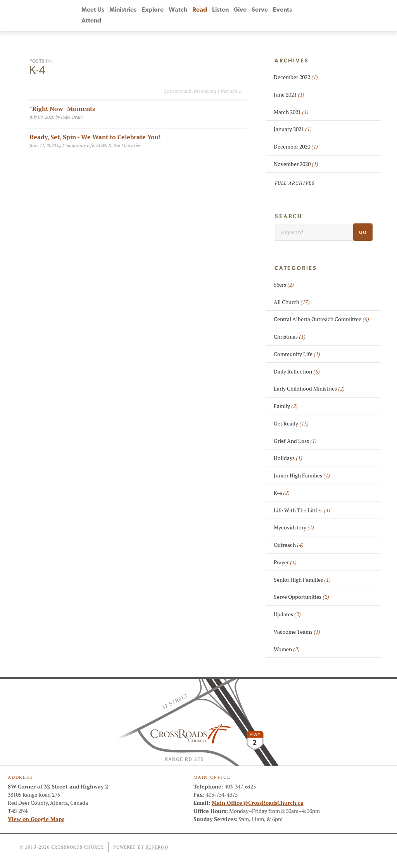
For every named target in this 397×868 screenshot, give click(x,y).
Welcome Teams (297, 632)
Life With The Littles (302, 510)
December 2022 (296, 77)
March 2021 (291, 112)
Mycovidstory (294, 527)
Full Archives (295, 183)
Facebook (307, 16)
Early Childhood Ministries (309, 389)
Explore (153, 10)
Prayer (285, 562)
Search (289, 216)
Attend (91, 21)
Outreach (289, 545)
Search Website (349, 16)
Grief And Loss (295, 441)
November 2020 (296, 164)
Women (287, 649)
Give (240, 10)
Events (282, 10)
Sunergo (157, 847)
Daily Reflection (297, 372)
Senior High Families (302, 580)
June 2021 (289, 95)
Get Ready (291, 424)
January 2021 (293, 129)
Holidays (288, 458)
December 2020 (296, 147)
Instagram (335, 16)
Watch (178, 10)
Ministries (123, 10)
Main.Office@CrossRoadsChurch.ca (258, 803)
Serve (260, 10)
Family (286, 406)
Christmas (290, 337)
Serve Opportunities (301, 597)
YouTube (321, 16)
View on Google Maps (36, 819)
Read (200, 10)
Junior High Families (302, 475)
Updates (287, 614)
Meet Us (93, 10)
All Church (292, 302)
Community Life (297, 354)
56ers (284, 285)
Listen (220, 10)
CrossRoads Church (40, 16)
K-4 (282, 493)
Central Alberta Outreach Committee (321, 319)
